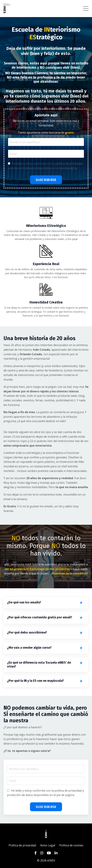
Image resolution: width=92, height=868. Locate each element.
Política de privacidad (23, 845)
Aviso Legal (48, 845)
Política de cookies (71, 845)
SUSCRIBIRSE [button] (46, 180)
